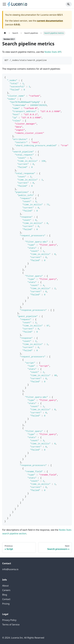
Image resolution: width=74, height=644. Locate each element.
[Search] (69, 4)
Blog (5, 595)
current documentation (50, 21)
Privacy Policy (9, 620)
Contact (6, 599)
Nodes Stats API (53, 52)
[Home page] (5, 33)
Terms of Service (11, 625)
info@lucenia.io (10, 569)
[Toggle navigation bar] (4, 4)
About (5, 586)
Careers (6, 590)
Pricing (6, 604)
